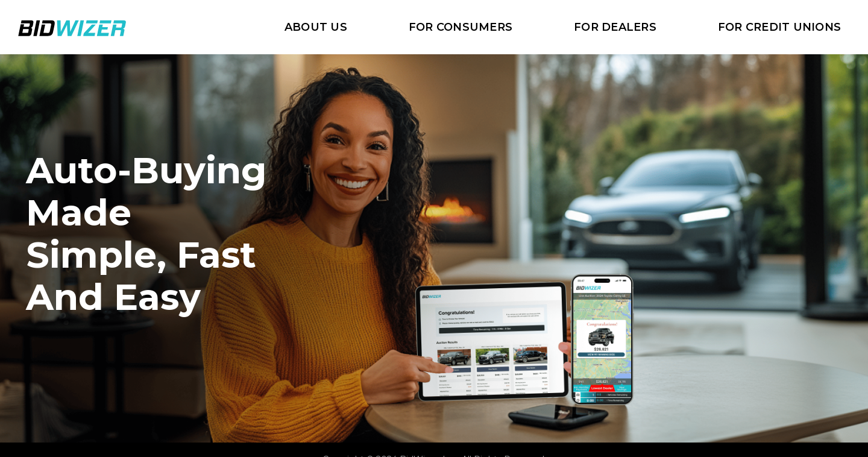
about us (316, 27)
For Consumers (461, 27)
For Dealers (615, 27)
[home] (72, 27)
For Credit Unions (779, 27)
